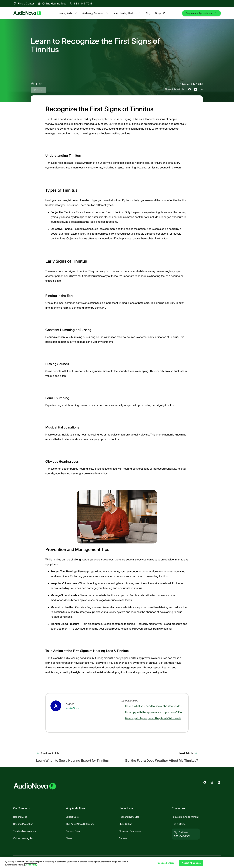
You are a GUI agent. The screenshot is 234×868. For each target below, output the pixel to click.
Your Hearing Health (127, 13)
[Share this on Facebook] (190, 89)
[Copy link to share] (201, 89)
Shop (161, 13)
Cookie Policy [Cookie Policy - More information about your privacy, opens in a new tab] (31, 865)
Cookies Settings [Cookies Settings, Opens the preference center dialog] (166, 863)
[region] (117, 863)
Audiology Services (96, 13)
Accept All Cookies (191, 863)
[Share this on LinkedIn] (195, 89)
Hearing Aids (68, 13)
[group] (24, 4)
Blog (148, 13)
